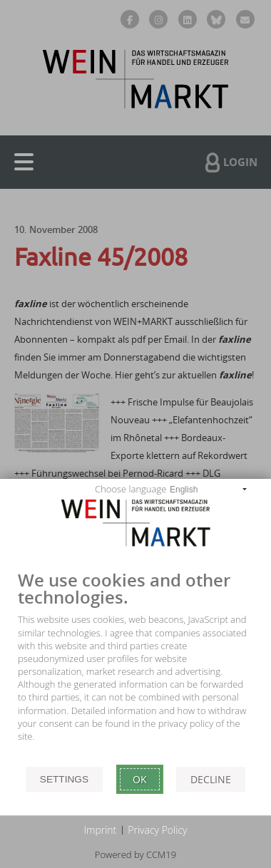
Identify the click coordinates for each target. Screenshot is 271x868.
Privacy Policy (157, 830)
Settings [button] (64, 779)
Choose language (131, 489)
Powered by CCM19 (135, 854)
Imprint (101, 830)
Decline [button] (211, 779)
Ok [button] (140, 779)
